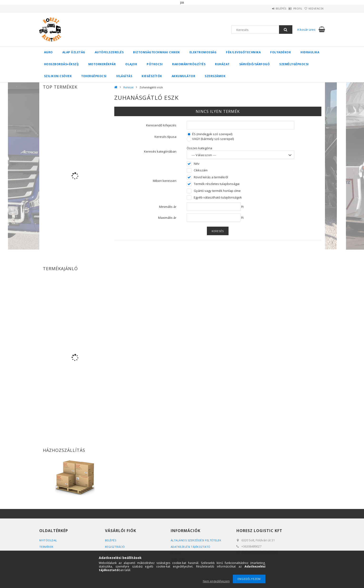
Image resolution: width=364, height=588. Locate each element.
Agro (48, 52)
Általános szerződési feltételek (196, 540)
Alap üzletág (74, 52)
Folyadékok (281, 52)
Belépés (269, 9)
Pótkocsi (155, 64)
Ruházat (222, 64)
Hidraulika (310, 52)
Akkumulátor (184, 76)
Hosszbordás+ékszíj (61, 64)
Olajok (131, 64)
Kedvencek (314, 9)
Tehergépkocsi (94, 76)
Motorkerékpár (102, 64)
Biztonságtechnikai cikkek (157, 52)
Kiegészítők (152, 76)
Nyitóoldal (48, 540)
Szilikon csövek (58, 76)
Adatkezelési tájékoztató (191, 547)
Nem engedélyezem (216, 581)
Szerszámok (215, 76)
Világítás (124, 76)
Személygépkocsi (294, 64)
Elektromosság (203, 52)
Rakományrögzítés (189, 64)
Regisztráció (115, 547)
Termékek (46, 547)
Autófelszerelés (109, 52)
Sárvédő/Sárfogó (255, 64)
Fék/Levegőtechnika (243, 52)
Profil (290, 9)
